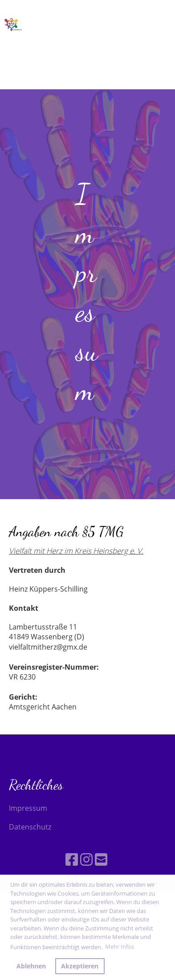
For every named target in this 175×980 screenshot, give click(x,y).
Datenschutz (30, 827)
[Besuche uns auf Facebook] (72, 859)
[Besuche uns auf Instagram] (86, 859)
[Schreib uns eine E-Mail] (101, 859)
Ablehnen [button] (31, 966)
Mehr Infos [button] (120, 947)
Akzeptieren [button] (80, 966)
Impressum (28, 808)
